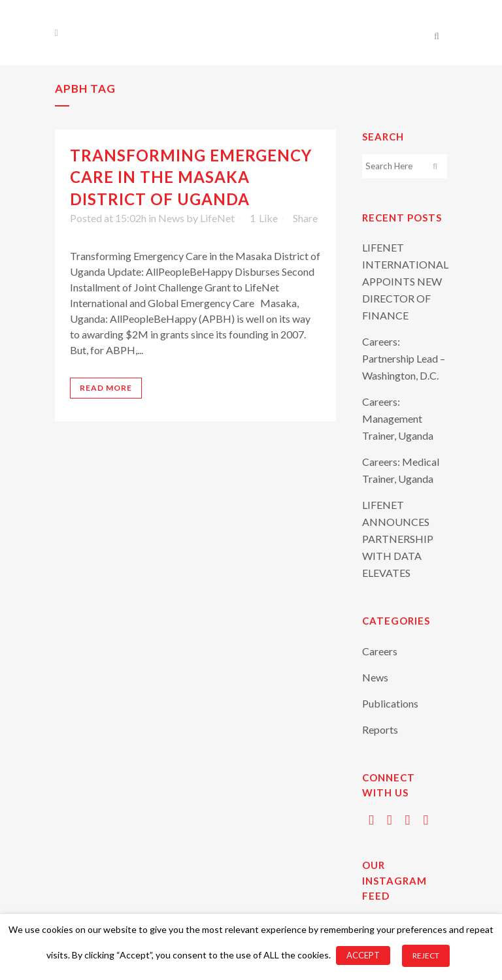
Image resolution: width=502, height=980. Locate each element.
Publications (390, 703)
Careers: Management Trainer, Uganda (398, 418)
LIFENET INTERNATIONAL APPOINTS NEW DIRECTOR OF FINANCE (405, 281)
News (171, 218)
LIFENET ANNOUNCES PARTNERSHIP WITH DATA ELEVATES (398, 539)
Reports (380, 729)
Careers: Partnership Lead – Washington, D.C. (404, 358)
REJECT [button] (426, 955)
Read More (106, 388)
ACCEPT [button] (363, 955)
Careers (380, 651)
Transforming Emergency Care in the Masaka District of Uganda (191, 177)
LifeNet (217, 218)
